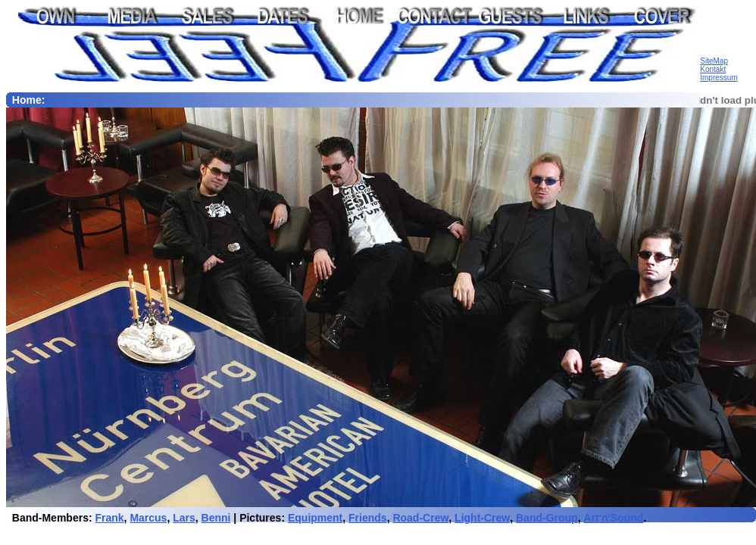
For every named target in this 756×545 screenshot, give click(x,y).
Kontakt (713, 69)
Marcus (148, 518)
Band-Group (547, 518)
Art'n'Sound (613, 518)
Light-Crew (482, 518)
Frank (109, 518)
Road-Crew (420, 518)
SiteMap (714, 61)
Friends (368, 518)
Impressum (719, 78)
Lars (184, 518)
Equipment (315, 518)
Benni (216, 518)
